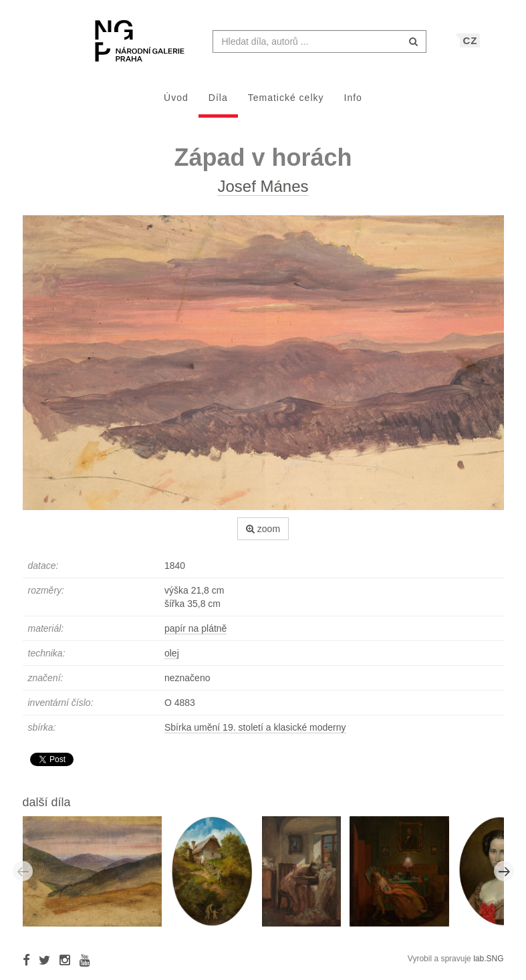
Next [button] (504, 878)
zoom (263, 535)
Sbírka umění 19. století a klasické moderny (255, 734)
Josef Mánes (263, 193)
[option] (97, 877)
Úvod (176, 104)
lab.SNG (488, 965)
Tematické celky (286, 104)
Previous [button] (23, 878)
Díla (218, 104)
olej (172, 660)
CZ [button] (471, 47)
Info (353, 104)
